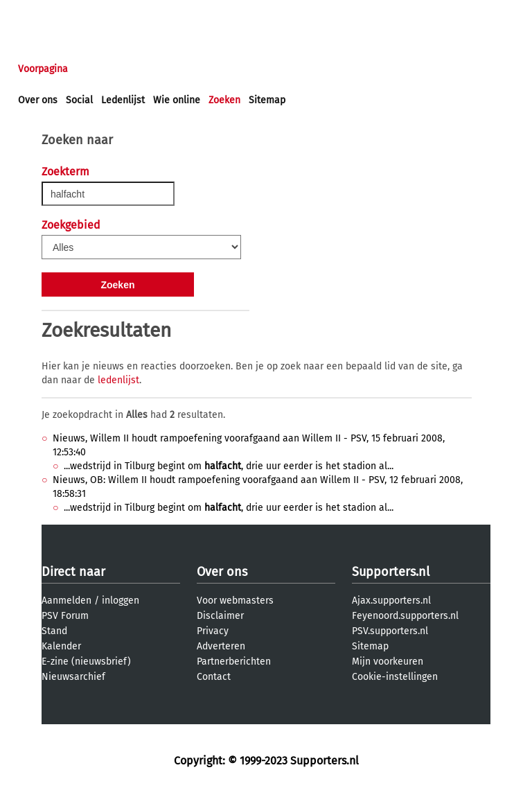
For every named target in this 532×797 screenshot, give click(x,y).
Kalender (61, 646)
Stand (54, 631)
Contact (214, 677)
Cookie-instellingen (395, 677)
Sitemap (267, 100)
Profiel (303, 69)
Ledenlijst (123, 100)
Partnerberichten (234, 662)
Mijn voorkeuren (388, 662)
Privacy (213, 631)
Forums (153, 69)
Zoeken (224, 100)
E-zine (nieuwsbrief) (86, 662)
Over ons (38, 100)
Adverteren (221, 646)
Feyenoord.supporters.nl (405, 616)
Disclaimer (220, 616)
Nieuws (102, 69)
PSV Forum (65, 616)
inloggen (38, 13)
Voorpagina (43, 69)
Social (79, 100)
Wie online (177, 100)
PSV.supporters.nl (390, 631)
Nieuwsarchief (73, 677)
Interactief (210, 69)
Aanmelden (66, 601)
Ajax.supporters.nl (391, 601)
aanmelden (91, 13)
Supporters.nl (391, 572)
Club (261, 69)
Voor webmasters (235, 601)
